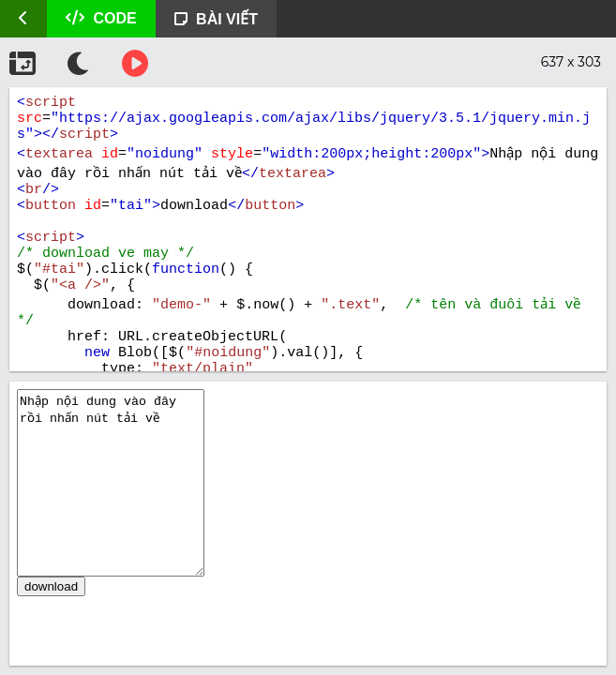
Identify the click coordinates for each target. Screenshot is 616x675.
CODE (101, 18)
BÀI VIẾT (216, 19)
